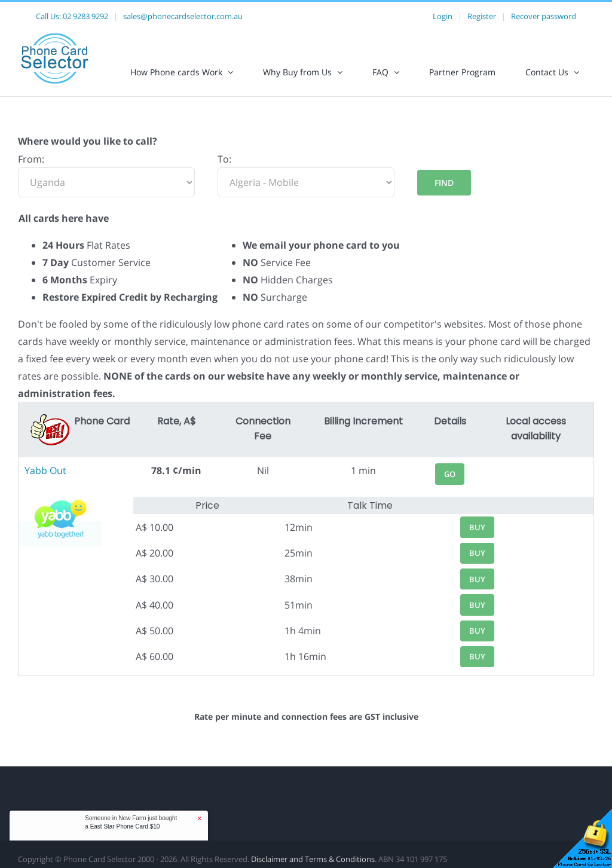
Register (482, 16)
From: (31, 159)
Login (443, 16)
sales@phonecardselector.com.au (183, 16)
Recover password (544, 16)
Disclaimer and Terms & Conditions (313, 859)
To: (224, 159)
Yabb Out (45, 470)
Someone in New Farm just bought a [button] (131, 822)
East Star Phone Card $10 (125, 826)
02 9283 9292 (85, 16)
